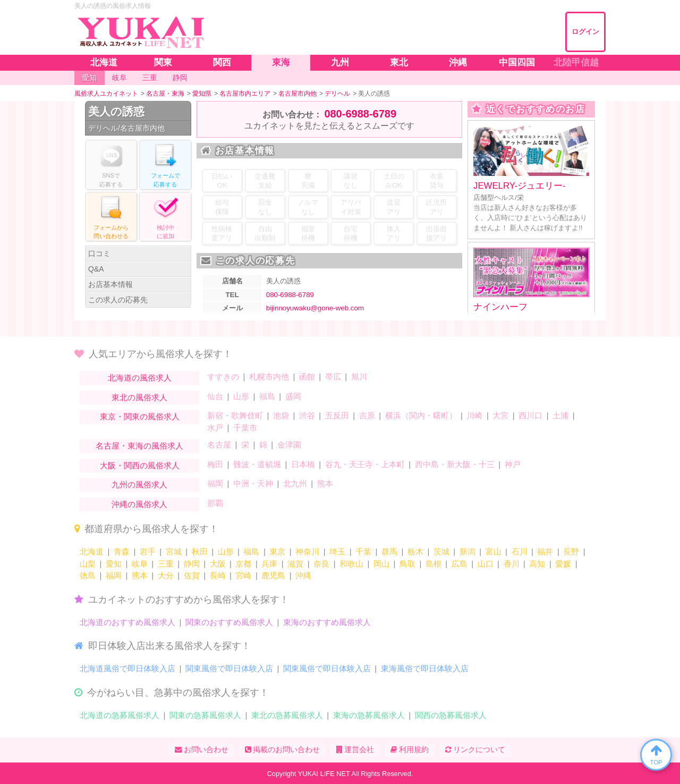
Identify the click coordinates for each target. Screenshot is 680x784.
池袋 (281, 415)
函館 (307, 377)
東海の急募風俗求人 (369, 715)
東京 (277, 551)
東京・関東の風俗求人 (140, 416)
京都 (243, 564)
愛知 (114, 564)
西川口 (530, 415)
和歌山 (351, 564)
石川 (520, 551)
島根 (433, 564)
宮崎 (243, 575)
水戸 (215, 428)
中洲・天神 (253, 483)
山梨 (88, 564)
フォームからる (111, 216)
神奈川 (307, 551)
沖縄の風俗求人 (139, 504)
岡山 (381, 564)
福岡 (215, 483)
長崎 (218, 575)
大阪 (218, 564)
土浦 (560, 415)
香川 (512, 564)
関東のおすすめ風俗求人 (229, 622)
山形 (241, 396)
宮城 (174, 551)
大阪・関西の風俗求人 (140, 465)
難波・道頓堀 (257, 464)
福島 (267, 396)
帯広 (333, 377)
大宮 (500, 415)
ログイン (585, 32)
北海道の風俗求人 (140, 378)
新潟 (467, 551)
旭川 (359, 377)
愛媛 (563, 564)
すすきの (223, 377)
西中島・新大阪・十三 (455, 464)
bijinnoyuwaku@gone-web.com (315, 308)
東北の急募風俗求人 (287, 715)
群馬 (389, 551)
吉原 (367, 415)
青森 (122, 551)
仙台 (215, 396)
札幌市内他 (269, 377)
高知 (537, 564)
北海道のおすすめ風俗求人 (127, 622)
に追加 (165, 216)
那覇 (215, 503)
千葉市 (245, 428)
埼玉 (337, 551)
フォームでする (165, 164)
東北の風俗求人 (139, 397)
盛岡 (293, 396)
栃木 (415, 551)
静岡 (192, 564)
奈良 (321, 564)
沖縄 (303, 575)
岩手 (148, 551)
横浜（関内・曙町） (421, 415)
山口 (486, 564)
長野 (571, 551)
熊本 (325, 483)
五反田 (337, 415)
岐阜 (140, 564)
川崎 (474, 415)
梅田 (215, 464)
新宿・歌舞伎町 (235, 415)
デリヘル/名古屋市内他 (126, 128)
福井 (545, 551)
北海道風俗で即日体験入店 (127, 668)
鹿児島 (273, 575)
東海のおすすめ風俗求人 (327, 622)
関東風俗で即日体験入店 (229, 668)
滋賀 (295, 564)
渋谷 (307, 415)
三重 (166, 564)
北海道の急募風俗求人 (120, 715)
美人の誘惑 (116, 111)
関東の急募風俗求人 (205, 715)
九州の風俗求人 (139, 484)
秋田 (200, 551)
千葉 (363, 551)
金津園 (289, 445)
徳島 (88, 575)
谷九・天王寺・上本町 (365, 464)
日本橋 (303, 464)
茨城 (441, 551)
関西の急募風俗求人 (451, 715)
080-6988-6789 (360, 114)
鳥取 (407, 564)
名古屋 (219, 445)
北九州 (295, 483)
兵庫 (269, 564)
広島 (460, 564)
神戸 (513, 464)
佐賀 (192, 575)
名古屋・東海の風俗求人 (139, 446)
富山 (494, 551)
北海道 (92, 551)
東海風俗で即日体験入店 (425, 668)
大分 (166, 575)
